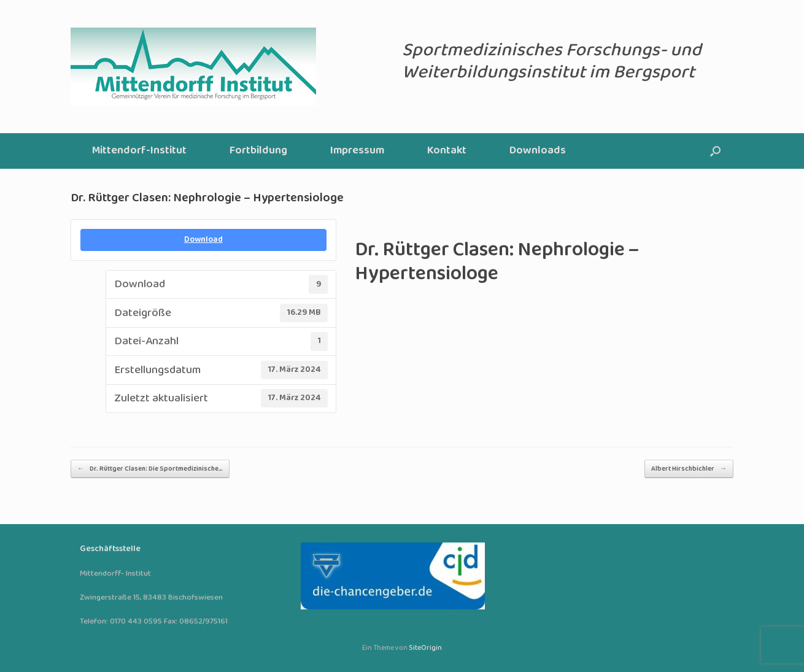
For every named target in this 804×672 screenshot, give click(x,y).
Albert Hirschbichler (689, 469)
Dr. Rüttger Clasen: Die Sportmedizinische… (150, 469)
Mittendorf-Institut (139, 151)
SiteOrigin (425, 648)
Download (203, 240)
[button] (715, 151)
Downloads (538, 151)
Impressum (357, 151)
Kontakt (447, 151)
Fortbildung (258, 151)
